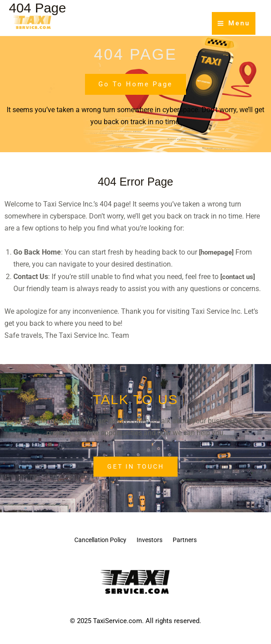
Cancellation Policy (91, 541)
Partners (196, 541)
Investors (152, 541)
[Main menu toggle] (234, 24)
